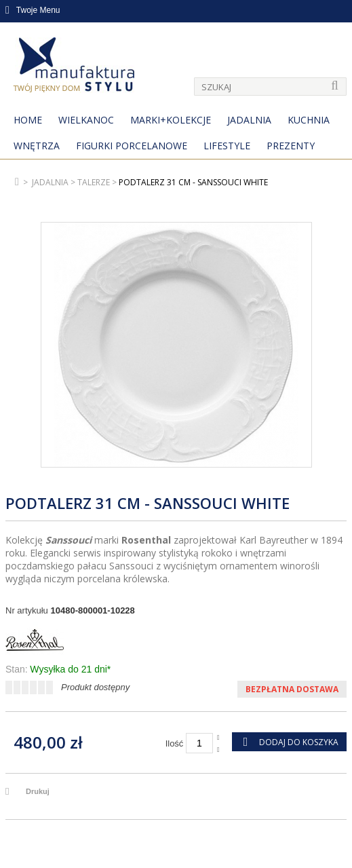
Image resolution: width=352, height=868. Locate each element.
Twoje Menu (33, 10)
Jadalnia (249, 120)
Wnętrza (37, 146)
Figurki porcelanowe (132, 146)
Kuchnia (309, 120)
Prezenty (291, 146)
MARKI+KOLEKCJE (171, 120)
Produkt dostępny (95, 687)
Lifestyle (227, 146)
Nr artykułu (27, 610)
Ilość (175, 743)
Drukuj (38, 791)
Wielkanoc (86, 120)
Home (28, 120)
